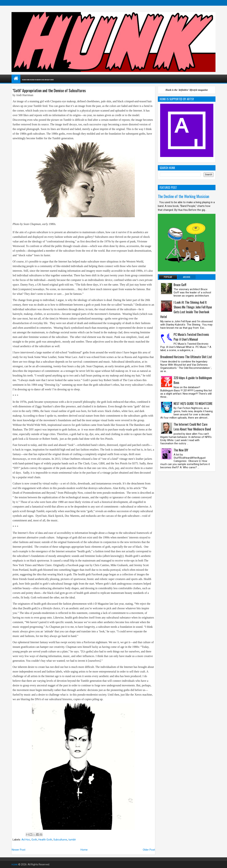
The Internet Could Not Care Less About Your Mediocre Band (192, 427)
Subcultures (60, 840)
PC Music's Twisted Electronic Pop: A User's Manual (191, 337)
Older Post (149, 850)
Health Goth (45, 840)
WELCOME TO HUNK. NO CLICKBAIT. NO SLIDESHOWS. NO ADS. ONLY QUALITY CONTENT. (60, 80)
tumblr (72, 840)
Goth (34, 840)
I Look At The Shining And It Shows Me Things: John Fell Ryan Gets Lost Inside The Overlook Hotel (186, 309)
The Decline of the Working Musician (183, 196)
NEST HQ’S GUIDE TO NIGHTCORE (193, 403)
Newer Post (19, 850)
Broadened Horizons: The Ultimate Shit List (186, 357)
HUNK (15, 864)
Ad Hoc (26, 840)
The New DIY (181, 450)
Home (84, 850)
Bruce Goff (180, 285)
